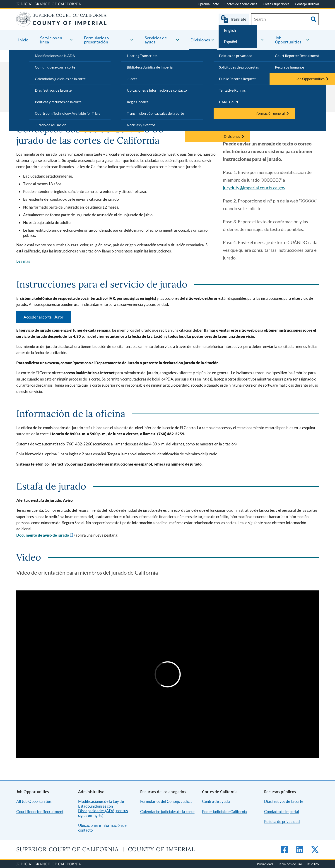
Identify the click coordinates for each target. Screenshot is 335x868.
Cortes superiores (276, 4)
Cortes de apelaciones (241, 4)
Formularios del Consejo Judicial (167, 801)
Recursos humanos (290, 67)
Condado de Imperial (282, 812)
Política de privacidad (236, 56)
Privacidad (265, 864)
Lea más (23, 261)
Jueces (132, 79)
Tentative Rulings (232, 90)
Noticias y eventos (141, 125)
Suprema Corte (208, 4)
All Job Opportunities (34, 801)
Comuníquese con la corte (55, 67)
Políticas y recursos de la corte (58, 102)
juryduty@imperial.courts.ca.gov (254, 188)
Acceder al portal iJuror (44, 317)
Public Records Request (237, 79)
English (230, 30)
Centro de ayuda (216, 801)
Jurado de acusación (51, 125)
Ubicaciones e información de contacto (157, 90)
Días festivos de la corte (53, 90)
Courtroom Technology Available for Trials (67, 113)
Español (230, 42)
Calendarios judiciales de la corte (60, 79)
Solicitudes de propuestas (239, 67)
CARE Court (229, 102)
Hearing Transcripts (142, 56)
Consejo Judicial (307, 4)
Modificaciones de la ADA (55, 56)
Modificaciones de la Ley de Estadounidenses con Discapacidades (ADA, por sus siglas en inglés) (103, 808)
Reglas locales (138, 102)
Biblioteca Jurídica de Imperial (150, 67)
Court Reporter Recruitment (297, 56)
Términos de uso (290, 864)
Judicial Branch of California (49, 4)
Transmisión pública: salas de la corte (155, 113)
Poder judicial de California (224, 812)
